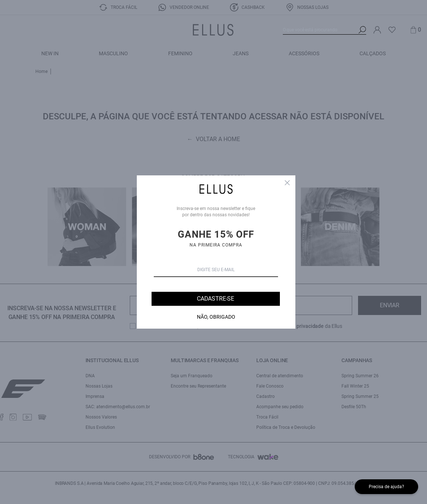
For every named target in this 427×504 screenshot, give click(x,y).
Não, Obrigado (216, 317)
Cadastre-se (216, 299)
